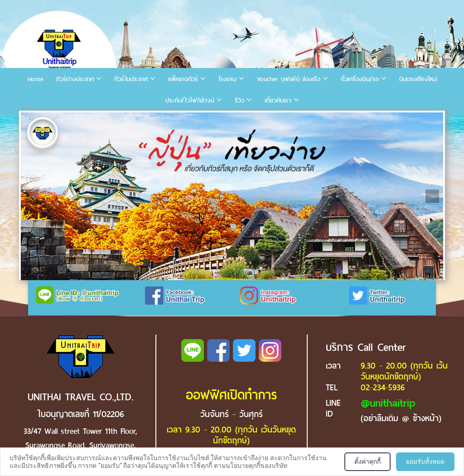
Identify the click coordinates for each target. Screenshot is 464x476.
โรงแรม (227, 79)
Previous (32, 196)
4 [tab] (71, 119)
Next (432, 196)
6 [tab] (98, 119)
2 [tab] (43, 119)
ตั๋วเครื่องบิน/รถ (360, 79)
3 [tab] (57, 119)
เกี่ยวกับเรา (278, 100)
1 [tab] (30, 119)
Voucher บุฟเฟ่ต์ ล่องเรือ (289, 79)
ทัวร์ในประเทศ (131, 79)
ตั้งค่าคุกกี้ (367, 461)
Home (36, 79)
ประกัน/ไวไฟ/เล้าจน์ (190, 100)
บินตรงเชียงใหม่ (418, 79)
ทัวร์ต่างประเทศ (75, 79)
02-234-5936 (383, 387)
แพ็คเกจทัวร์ (183, 79)
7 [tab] (111, 119)
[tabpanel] (232, 196)
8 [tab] (125, 119)
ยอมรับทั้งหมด (425, 461)
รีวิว (239, 100)
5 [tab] (84, 119)
